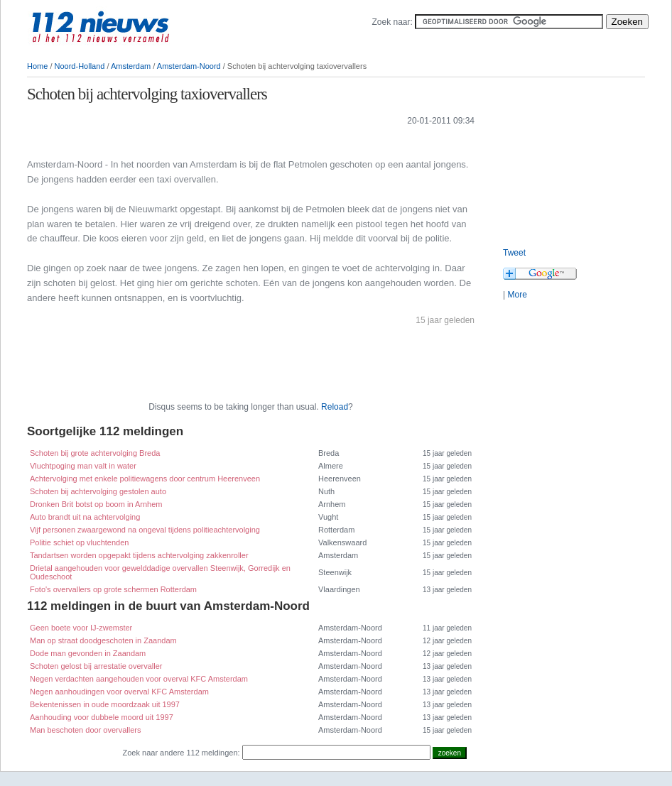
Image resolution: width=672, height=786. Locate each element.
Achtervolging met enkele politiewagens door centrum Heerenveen (145, 479)
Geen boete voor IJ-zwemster (81, 628)
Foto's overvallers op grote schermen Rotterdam (113, 589)
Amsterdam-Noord (189, 66)
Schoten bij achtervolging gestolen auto (98, 491)
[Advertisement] (193, 141)
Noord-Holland (80, 66)
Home (37, 66)
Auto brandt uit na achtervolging (85, 517)
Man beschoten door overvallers (86, 730)
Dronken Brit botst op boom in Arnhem (96, 504)
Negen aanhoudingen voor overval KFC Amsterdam (119, 692)
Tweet (514, 253)
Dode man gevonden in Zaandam (88, 653)
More (517, 295)
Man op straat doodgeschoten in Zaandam (103, 640)
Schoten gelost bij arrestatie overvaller (96, 666)
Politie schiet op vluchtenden (79, 542)
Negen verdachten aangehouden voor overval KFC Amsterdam (139, 679)
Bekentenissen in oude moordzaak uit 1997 (105, 704)
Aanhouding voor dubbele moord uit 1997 (102, 717)
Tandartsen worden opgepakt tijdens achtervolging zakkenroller (139, 555)
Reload (335, 407)
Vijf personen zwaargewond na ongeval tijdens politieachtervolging (145, 530)
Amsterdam (131, 66)
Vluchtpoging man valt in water (83, 466)
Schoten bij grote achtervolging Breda (95, 453)
